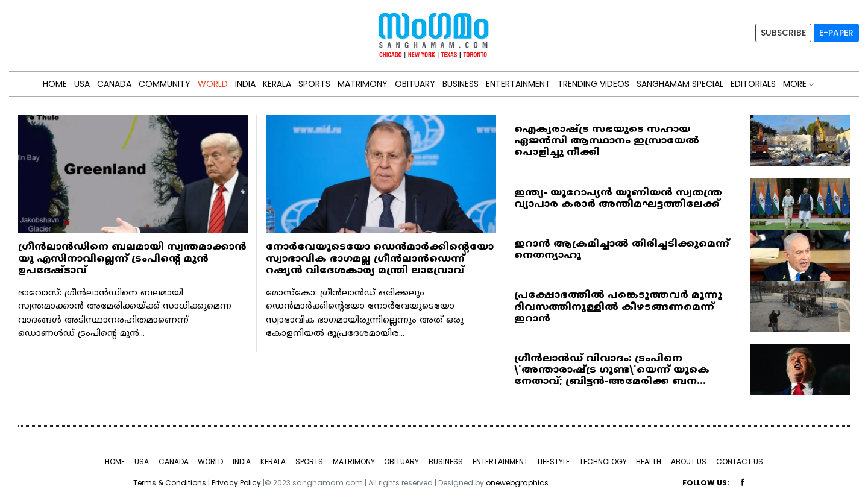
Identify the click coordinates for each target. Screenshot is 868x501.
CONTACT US (740, 462)
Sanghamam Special (680, 84)
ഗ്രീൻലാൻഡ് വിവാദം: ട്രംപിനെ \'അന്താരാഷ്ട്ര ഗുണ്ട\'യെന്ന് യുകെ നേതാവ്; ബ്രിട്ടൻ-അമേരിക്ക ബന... (612, 370)
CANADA (114, 84)
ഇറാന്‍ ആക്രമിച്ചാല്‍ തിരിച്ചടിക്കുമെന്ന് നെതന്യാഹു (622, 250)
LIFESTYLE (554, 462)
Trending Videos (593, 84)
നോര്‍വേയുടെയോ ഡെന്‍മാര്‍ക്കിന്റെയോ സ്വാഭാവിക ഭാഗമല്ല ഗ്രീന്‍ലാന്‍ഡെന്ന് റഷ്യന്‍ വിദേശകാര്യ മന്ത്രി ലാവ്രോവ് (380, 259)
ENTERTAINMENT (518, 84)
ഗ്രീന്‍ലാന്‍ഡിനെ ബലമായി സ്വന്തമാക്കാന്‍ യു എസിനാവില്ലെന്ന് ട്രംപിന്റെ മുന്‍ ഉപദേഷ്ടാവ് (132, 259)
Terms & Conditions (170, 483)
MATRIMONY (363, 84)
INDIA (245, 84)
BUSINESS (461, 84)
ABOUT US (689, 462)
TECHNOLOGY (603, 462)
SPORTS (314, 84)
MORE (798, 84)
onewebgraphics (517, 483)
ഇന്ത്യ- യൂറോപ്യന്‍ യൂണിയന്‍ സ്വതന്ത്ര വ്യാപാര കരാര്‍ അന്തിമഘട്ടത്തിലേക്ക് (618, 199)
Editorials (753, 84)
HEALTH (649, 462)
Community (165, 84)
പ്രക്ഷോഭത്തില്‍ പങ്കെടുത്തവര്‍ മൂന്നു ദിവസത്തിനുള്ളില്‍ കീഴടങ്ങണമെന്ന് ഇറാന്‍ (618, 307)
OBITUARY (415, 84)
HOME (55, 84)
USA (82, 84)
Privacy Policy (236, 483)
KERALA (277, 84)
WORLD (213, 84)
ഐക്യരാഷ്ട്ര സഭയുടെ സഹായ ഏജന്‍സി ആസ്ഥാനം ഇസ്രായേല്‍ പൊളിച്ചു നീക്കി (607, 141)
